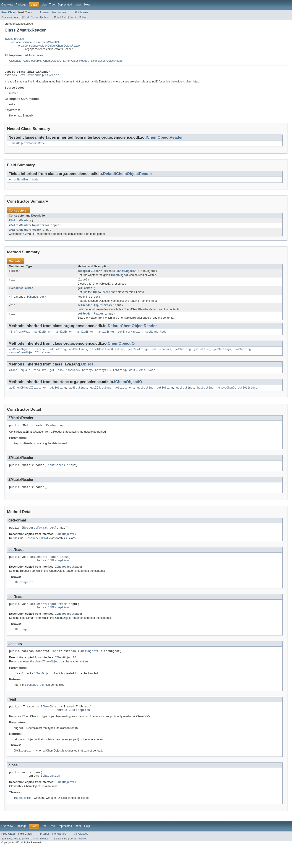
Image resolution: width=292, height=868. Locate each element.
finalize (40, 378)
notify (87, 378)
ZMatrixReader (19, 223)
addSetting (58, 357)
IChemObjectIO (52, 61)
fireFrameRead (20, 339)
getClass (56, 378)
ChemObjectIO (121, 350)
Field (26, 17)
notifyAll (102, 378)
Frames (45, 12)
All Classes (81, 12)
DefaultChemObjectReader (39, 76)
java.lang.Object (14, 39)
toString (119, 378)
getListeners (161, 357)
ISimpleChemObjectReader (107, 61)
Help (87, 5)
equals (25, 378)
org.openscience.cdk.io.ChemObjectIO (35, 42)
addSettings (78, 357)
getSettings (222, 357)
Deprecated (65, 5)
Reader (37, 233)
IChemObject (125, 275)
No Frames (59, 12)
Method (44, 17)
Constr (34, 17)
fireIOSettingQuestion (107, 357)
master (13, 95)
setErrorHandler (130, 339)
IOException (51, 797)
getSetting (183, 357)
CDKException (58, 574)
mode (35, 182)
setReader (85, 311)
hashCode (72, 378)
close (82, 284)
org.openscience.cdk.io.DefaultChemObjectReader (50, 46)
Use (44, 5)
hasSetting (243, 357)
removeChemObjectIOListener (30, 360)
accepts (83, 275)
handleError (42, 339)
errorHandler (19, 182)
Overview (7, 5)
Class (95, 275)
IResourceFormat (21, 293)
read (81, 302)
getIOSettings (138, 357)
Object (87, 372)
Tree (52, 5)
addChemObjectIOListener (28, 357)
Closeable (15, 61)
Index (78, 5)
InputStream (41, 228)
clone (13, 378)
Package (21, 5)
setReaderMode (156, 339)
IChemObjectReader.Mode (27, 145)
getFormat (85, 293)
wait (132, 378)
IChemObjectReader (76, 61)
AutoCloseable (32, 61)
